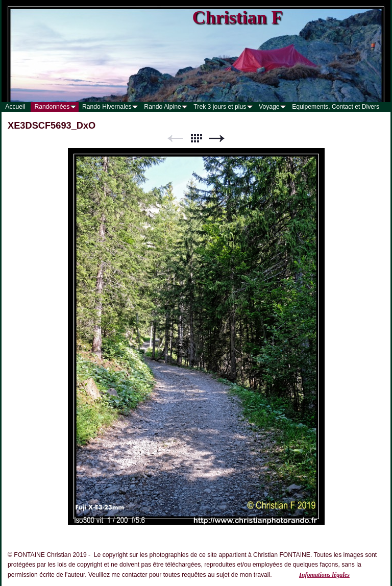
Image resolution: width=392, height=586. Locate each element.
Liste (196, 139)
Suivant (217, 139)
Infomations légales (324, 575)
